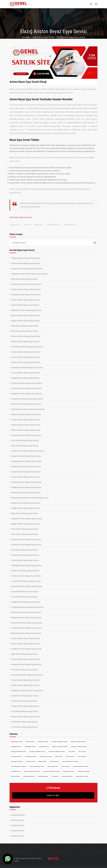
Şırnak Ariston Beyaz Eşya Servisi (26, 638)
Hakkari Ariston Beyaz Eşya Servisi (26, 414)
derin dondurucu (53, 766)
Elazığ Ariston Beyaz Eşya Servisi (25, 378)
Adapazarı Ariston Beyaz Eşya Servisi (27, 690)
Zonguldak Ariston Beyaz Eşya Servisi (27, 607)
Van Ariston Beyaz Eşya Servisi (25, 597)
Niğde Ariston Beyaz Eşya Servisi (25, 524)
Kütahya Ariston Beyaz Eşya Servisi (26, 482)
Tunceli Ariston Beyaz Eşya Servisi (26, 581)
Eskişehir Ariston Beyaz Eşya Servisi (27, 393)
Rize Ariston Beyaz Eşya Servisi (25, 534)
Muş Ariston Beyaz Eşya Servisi (25, 513)
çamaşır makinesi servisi (53, 225)
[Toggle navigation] (96, 4)
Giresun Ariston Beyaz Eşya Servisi (26, 404)
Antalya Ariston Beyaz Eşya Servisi (26, 294)
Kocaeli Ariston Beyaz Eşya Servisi (26, 472)
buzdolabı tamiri (16, 746)
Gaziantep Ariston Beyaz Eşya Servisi (27, 399)
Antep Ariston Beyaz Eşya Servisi (25, 706)
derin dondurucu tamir (37, 766)
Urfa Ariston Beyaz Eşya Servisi (25, 711)
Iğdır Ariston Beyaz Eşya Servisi (25, 654)
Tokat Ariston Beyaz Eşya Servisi (25, 571)
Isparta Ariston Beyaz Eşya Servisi (26, 425)
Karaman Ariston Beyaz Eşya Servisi (27, 623)
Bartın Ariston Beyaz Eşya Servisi (26, 644)
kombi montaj (31, 761)
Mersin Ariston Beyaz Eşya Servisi (26, 430)
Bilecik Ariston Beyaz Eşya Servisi (26, 315)
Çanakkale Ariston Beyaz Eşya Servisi (27, 347)
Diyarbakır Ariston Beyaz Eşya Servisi (27, 367)
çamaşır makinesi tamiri (60, 746)
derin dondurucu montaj (70, 761)
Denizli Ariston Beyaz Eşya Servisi (26, 362)
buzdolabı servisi (39, 225)
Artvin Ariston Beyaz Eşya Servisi (25, 300)
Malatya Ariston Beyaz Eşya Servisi (26, 487)
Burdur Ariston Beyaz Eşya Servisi (26, 336)
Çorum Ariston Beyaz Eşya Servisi (26, 357)
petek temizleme (67, 776)
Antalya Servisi (18, 825)
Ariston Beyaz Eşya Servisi (44, 37)
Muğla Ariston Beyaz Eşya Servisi (26, 508)
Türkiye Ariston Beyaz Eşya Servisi (26, 258)
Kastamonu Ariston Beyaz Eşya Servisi (28, 451)
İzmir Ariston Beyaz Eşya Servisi (25, 440)
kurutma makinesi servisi (57, 751)
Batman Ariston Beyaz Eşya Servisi (26, 633)
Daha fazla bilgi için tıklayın (21, 217)
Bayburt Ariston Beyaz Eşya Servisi (26, 617)
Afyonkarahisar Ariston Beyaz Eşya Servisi (29, 274)
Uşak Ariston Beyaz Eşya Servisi (25, 591)
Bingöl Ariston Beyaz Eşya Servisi (26, 321)
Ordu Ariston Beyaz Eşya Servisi (25, 529)
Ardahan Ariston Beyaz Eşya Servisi (26, 649)
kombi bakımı (43, 761)
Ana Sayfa (25, 37)
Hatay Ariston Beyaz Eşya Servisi (25, 420)
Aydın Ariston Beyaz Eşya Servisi (25, 305)
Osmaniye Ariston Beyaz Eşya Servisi (27, 675)
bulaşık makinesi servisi (70, 225)
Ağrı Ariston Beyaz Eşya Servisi (25, 279)
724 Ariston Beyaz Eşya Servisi (25, 727)
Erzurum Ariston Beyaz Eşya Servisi (27, 388)
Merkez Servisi (18, 820)
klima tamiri (59, 756)
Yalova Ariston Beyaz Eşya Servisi (26, 659)
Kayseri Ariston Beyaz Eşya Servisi (26, 456)
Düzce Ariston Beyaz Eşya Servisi (26, 680)
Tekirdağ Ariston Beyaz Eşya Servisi (26, 565)
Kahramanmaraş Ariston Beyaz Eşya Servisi (30, 498)
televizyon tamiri (16, 756)
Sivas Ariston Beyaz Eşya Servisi (25, 560)
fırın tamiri (72, 751)
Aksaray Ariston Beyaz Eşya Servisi (26, 612)
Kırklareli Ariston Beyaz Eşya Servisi (27, 461)
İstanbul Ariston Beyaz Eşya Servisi (26, 435)
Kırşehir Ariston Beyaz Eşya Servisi (26, 466)
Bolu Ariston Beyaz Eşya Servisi (25, 331)
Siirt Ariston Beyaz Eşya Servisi (25, 550)
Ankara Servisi (18, 836)
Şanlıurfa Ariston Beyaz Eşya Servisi (27, 586)
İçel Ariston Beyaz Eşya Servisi (24, 701)
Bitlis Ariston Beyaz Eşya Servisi (25, 326)
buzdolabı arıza (44, 746)
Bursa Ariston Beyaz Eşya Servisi (25, 341)
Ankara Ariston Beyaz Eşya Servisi (26, 289)
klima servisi (27, 225)
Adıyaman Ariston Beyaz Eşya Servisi (27, 268)
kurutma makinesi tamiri (37, 751)
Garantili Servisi (18, 815)
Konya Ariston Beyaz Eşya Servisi (26, 477)
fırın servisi (82, 751)
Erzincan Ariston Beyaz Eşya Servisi (27, 383)
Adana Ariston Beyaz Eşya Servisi (26, 263)
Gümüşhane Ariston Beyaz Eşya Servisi (28, 409)
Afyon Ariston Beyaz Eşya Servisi (25, 685)
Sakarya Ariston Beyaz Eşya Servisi (26, 539)
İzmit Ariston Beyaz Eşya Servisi (25, 696)
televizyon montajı (46, 756)
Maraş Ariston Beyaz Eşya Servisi (26, 716)
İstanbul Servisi (18, 831)
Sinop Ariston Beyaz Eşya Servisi (25, 555)
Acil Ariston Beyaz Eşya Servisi (24, 722)
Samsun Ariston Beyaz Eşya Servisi (26, 545)
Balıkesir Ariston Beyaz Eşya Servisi (27, 310)
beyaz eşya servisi (16, 225)
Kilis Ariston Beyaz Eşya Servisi (25, 670)
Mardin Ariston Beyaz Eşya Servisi (26, 503)
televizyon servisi (31, 756)
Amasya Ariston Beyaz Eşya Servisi (26, 284)
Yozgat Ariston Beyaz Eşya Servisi (26, 602)
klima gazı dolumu (17, 761)
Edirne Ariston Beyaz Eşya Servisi (26, 373)
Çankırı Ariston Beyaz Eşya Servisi (26, 352)
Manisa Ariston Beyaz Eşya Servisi (26, 492)
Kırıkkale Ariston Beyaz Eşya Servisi (26, 628)
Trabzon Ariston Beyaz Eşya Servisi (26, 576)
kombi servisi (55, 761)
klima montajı (82, 756)
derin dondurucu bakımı (19, 766)
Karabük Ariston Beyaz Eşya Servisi (26, 664)
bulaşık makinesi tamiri (19, 751)
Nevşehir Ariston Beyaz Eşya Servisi (27, 518)
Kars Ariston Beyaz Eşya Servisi (25, 446)
